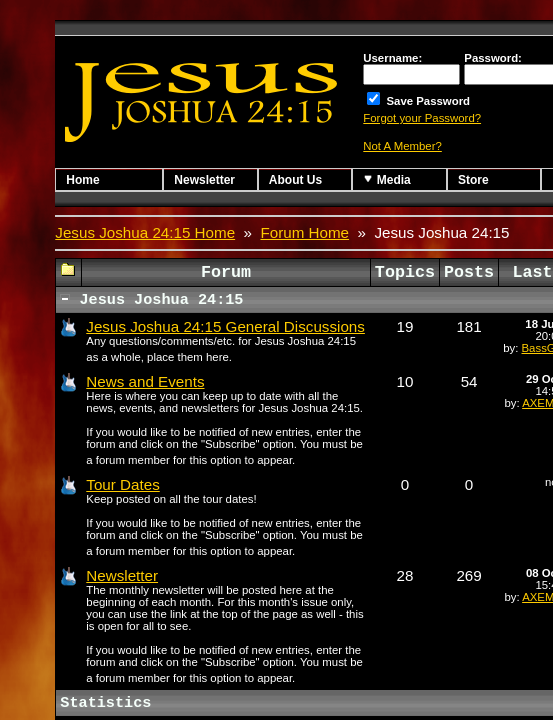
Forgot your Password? (422, 118)
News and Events (145, 381)
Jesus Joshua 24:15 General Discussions (225, 326)
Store (473, 180)
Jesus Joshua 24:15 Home (145, 232)
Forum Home (304, 232)
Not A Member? (402, 146)
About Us (295, 180)
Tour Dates (122, 484)
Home (82, 180)
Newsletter (204, 180)
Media (386, 179)
